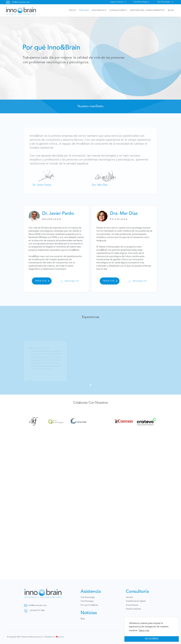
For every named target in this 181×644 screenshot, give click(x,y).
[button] (99, 10)
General (129, 597)
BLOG (171, 10)
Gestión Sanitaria (133, 609)
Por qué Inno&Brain (89, 605)
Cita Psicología (164, 2)
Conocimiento (132, 605)
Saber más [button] (144, 631)
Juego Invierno (117, 2)
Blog (83, 619)
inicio (73, 10)
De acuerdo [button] (152, 639)
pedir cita (41, 281)
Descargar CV (72, 281)
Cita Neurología (140, 2)
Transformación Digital (136, 601)
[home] (21, 10)
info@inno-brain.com (21, 2)
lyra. (63, 637)
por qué (84, 10)
